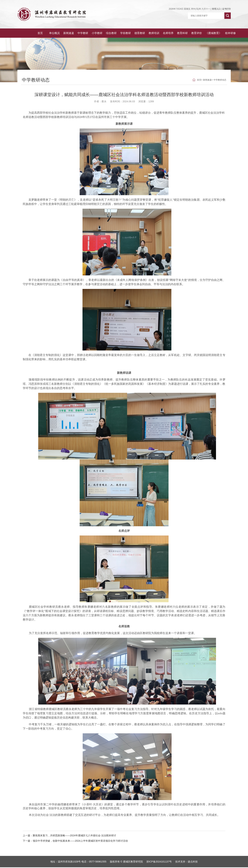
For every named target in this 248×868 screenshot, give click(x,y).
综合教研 (99, 33)
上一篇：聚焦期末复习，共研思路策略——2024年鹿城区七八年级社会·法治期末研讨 (69, 836)
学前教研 (114, 33)
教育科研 (174, 33)
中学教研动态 (220, 81)
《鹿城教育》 (206, 33)
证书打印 (226, 9)
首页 (25, 33)
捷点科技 (193, 862)
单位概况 (39, 33)
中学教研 (69, 33)
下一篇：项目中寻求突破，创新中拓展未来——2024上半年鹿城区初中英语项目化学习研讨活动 (75, 841)
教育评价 (188, 33)
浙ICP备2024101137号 (159, 862)
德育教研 (129, 33)
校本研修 (224, 33)
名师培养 (159, 33)
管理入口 (216, 9)
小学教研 (84, 33)
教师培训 (144, 33)
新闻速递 (54, 33)
